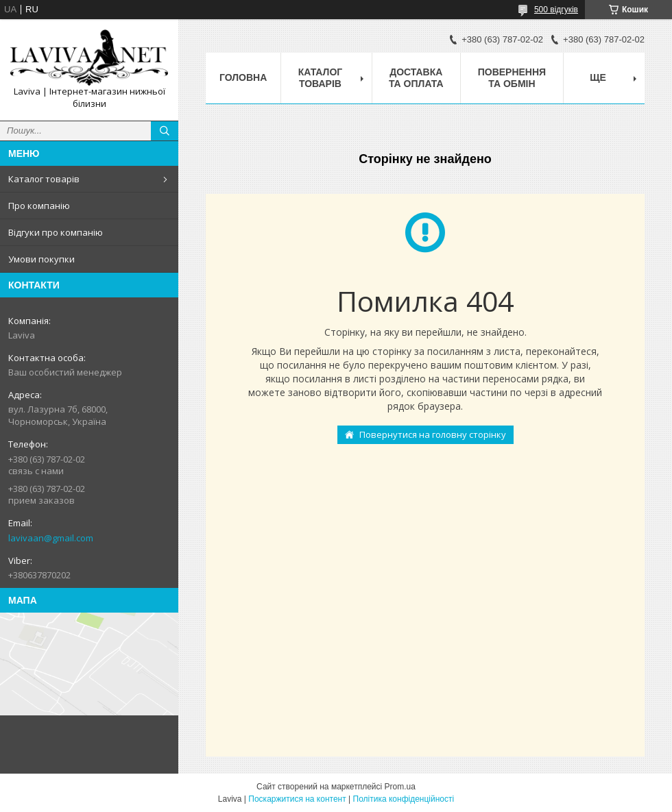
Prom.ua (400, 787)
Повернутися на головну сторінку (433, 434)
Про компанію (39, 206)
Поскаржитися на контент (297, 799)
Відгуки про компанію (56, 232)
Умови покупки (41, 259)
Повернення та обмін (512, 78)
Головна (243, 77)
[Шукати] (165, 131)
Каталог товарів (44, 179)
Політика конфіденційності (404, 799)
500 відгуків (556, 10)
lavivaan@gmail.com (51, 538)
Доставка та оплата (416, 78)
